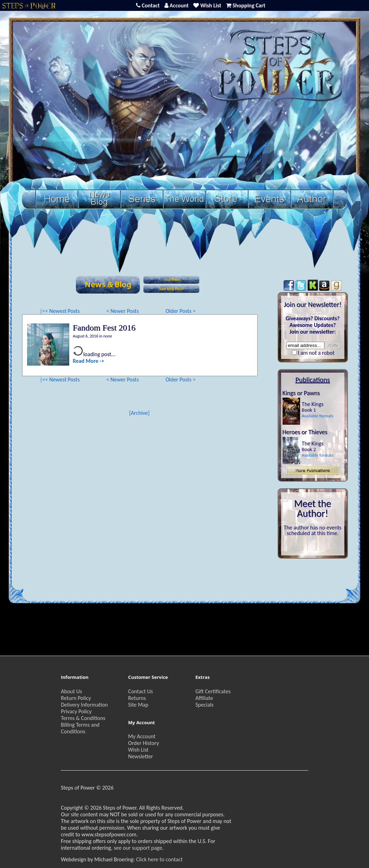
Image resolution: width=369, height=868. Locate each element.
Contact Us (141, 691)
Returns (137, 698)
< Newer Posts (123, 311)
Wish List (138, 750)
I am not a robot (316, 353)
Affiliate (204, 698)
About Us (71, 691)
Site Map (138, 705)
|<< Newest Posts (60, 311)
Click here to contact (159, 859)
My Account (142, 736)
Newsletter (141, 756)
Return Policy (76, 698)
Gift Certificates (213, 691)
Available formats (318, 416)
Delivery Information (84, 705)
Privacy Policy (76, 711)
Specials (205, 705)
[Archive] (139, 413)
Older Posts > (181, 311)
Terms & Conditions (83, 718)
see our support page (138, 848)
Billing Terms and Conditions (80, 728)
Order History (144, 743)
